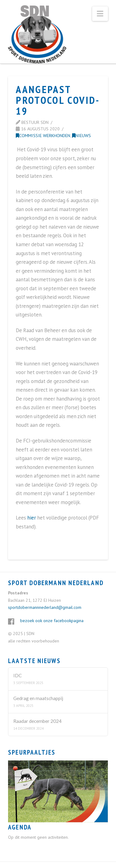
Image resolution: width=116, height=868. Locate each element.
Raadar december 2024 (37, 721)
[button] (100, 14)
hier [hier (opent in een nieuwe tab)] (32, 518)
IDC (17, 675)
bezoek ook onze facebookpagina (52, 621)
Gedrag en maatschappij (38, 698)
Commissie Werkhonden (43, 135)
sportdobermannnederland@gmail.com (45, 607)
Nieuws (82, 135)
